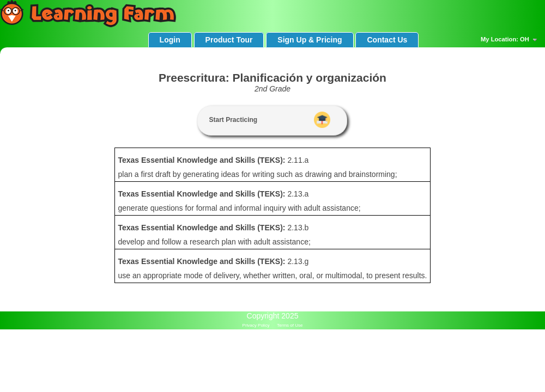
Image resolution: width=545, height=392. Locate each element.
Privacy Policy (256, 325)
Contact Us (387, 40)
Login (170, 40)
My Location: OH (510, 40)
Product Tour (229, 40)
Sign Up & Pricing (310, 40)
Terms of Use (290, 325)
